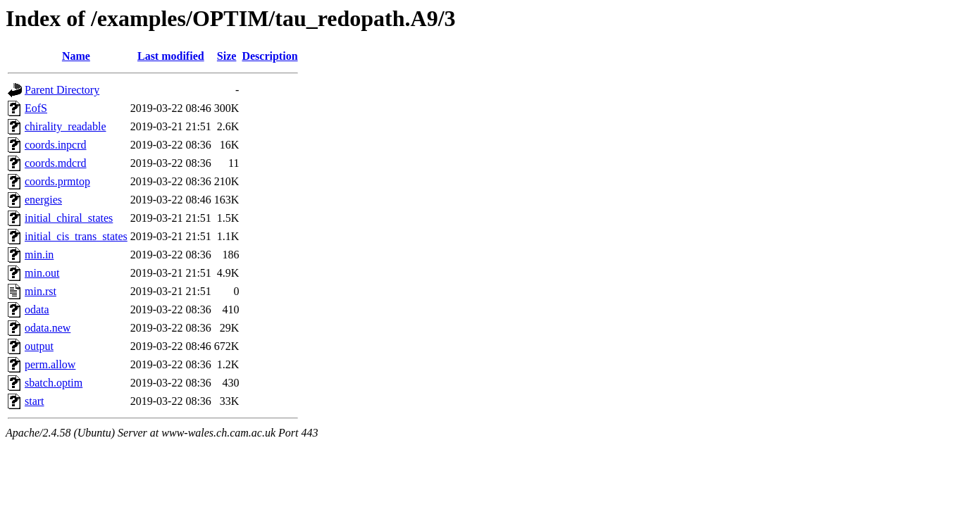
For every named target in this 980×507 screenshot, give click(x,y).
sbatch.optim (54, 383)
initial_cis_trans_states (76, 236)
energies (43, 200)
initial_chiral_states (69, 218)
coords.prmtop (57, 181)
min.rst (41, 291)
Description (269, 56)
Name (76, 56)
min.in (39, 255)
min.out (42, 273)
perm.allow (50, 364)
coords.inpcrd (56, 145)
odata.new (48, 328)
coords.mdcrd (56, 163)
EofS (36, 108)
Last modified (171, 56)
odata (37, 309)
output (39, 346)
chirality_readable (66, 126)
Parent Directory (62, 90)
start (35, 401)
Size (227, 56)
